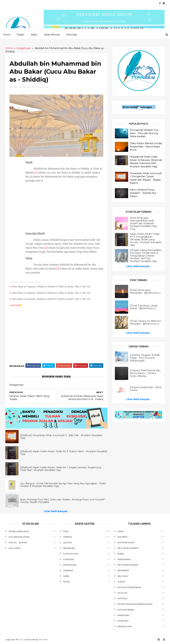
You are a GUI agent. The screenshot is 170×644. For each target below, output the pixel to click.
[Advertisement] (64, 206)
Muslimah (123, 621)
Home (7, 35)
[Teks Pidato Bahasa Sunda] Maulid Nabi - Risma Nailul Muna (146, 147)
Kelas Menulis (52, 35)
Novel (67, 582)
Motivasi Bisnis (126, 610)
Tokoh (121, 582)
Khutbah (123, 537)
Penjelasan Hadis (19, 531)
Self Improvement (128, 565)
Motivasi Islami (126, 542)
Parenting (124, 615)
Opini (120, 531)
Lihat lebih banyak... (56, 511)
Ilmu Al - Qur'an (18, 542)
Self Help (123, 576)
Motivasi (122, 598)
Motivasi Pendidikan (129, 587)
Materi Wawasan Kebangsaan (135, 604)
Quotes (67, 542)
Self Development (128, 548)
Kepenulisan (125, 626)
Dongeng (69, 559)
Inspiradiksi (70, 565)
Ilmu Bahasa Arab (19, 537)
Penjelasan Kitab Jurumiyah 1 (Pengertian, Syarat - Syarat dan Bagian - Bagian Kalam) (146, 178)
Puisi (66, 531)
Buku (34, 35)
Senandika (69, 548)
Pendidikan (124, 559)
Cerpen (67, 537)
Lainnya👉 (16, 305)
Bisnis (121, 554)
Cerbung (68, 570)
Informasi (71, 35)
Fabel (66, 576)
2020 (21, 639)
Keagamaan (42, 87)
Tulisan (20, 35)
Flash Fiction (71, 554)
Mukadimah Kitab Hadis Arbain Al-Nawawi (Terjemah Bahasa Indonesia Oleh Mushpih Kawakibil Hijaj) (146, 162)
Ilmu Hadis (15, 548)
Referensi (123, 570)
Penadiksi (43, 639)
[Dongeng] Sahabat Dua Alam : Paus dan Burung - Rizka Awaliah (145, 133)
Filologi (122, 593)
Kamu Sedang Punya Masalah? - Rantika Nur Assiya (143, 193)
